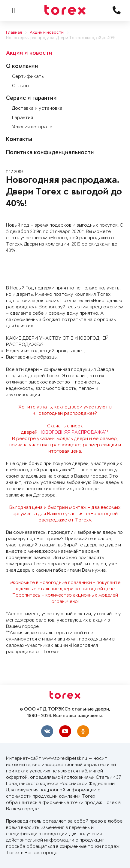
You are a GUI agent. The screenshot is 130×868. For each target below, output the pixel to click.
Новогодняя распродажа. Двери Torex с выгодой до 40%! (61, 38)
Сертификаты (28, 76)
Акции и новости (47, 33)
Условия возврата (32, 127)
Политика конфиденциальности (50, 153)
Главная (14, 33)
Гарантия (23, 118)
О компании (22, 67)
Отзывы (21, 86)
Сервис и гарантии (31, 99)
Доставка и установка (37, 108)
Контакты (19, 140)
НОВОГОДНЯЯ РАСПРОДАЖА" (73, 432)
